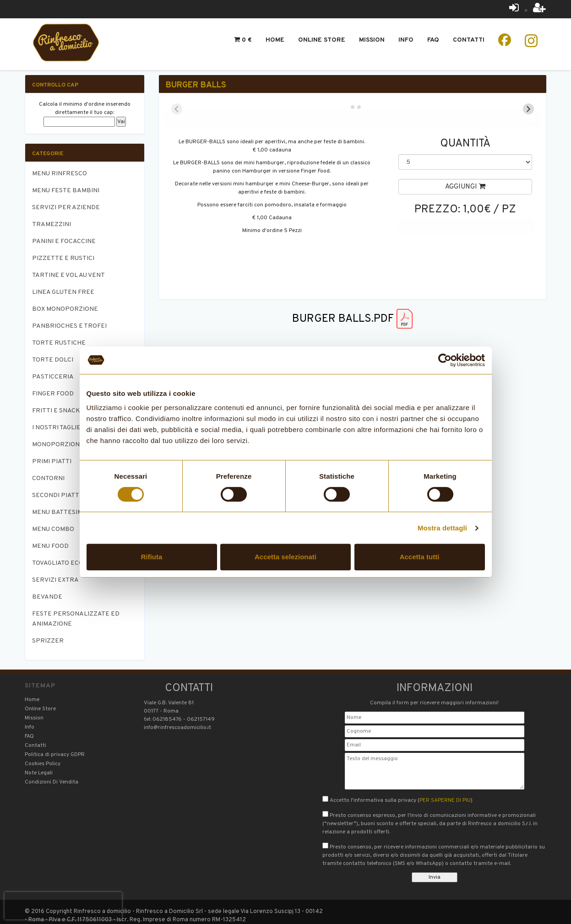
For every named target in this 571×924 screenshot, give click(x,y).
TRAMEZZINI (52, 224)
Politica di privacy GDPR (55, 755)
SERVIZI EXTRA (55, 580)
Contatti (469, 40)
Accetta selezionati (285, 557)
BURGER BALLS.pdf (352, 319)
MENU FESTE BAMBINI (66, 191)
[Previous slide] (177, 109)
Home (275, 40)
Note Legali (39, 773)
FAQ (29, 736)
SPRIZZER (48, 641)
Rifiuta (152, 557)
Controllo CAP (55, 85)
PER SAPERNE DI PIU (445, 800)
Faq (433, 40)
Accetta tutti (420, 557)
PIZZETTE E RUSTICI (63, 258)
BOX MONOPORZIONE (65, 309)
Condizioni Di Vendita (52, 782)
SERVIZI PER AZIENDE (66, 208)
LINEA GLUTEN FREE (63, 292)
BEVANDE (47, 597)
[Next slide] (528, 109)
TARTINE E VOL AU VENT (68, 275)
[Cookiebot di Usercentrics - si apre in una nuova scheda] (445, 360)
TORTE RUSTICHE (59, 343)
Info (406, 40)
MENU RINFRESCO (60, 174)
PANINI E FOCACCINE (64, 241)
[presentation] (63, 906)
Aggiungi (465, 187)
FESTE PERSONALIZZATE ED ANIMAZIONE (76, 619)
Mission (372, 40)
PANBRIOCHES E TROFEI (69, 326)
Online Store (322, 40)
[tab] (346, 107)
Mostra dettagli (442, 528)
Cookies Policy (43, 764)
